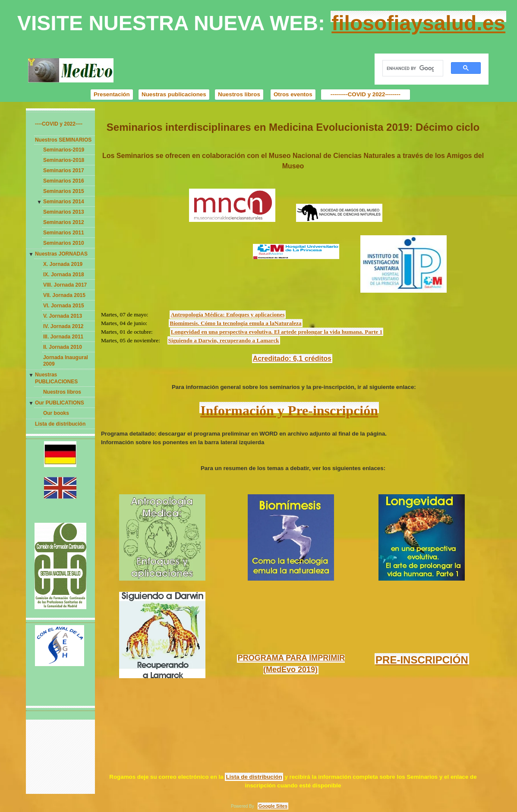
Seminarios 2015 (64, 191)
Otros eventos (293, 94)
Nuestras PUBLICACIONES (56, 378)
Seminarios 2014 (64, 202)
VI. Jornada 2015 (64, 306)
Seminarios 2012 (64, 222)
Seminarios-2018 (64, 160)
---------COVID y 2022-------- (366, 94)
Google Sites (273, 806)
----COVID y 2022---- (59, 124)
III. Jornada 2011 (63, 337)
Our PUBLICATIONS (60, 403)
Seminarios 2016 (64, 181)
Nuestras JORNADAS (61, 254)
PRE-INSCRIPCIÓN (422, 660)
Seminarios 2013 (64, 212)
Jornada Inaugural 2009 (66, 361)
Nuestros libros (239, 94)
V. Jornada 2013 (63, 316)
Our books (56, 413)
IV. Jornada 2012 (63, 326)
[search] (410, 68)
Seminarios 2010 (64, 243)
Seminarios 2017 (64, 171)
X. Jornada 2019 (63, 264)
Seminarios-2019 (64, 150)
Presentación (112, 94)
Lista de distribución (60, 424)
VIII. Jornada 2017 (65, 285)
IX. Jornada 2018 (64, 275)
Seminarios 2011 (64, 233)
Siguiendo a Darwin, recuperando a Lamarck (224, 340)
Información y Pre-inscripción (289, 411)
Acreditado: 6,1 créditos (292, 359)
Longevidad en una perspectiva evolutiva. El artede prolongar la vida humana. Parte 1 (277, 332)
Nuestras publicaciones (174, 94)
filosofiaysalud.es (418, 23)
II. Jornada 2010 (63, 347)
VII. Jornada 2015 (64, 295)
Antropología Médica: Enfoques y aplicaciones (227, 314)
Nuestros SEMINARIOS (63, 140)
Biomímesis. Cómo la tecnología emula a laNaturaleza (235, 323)
